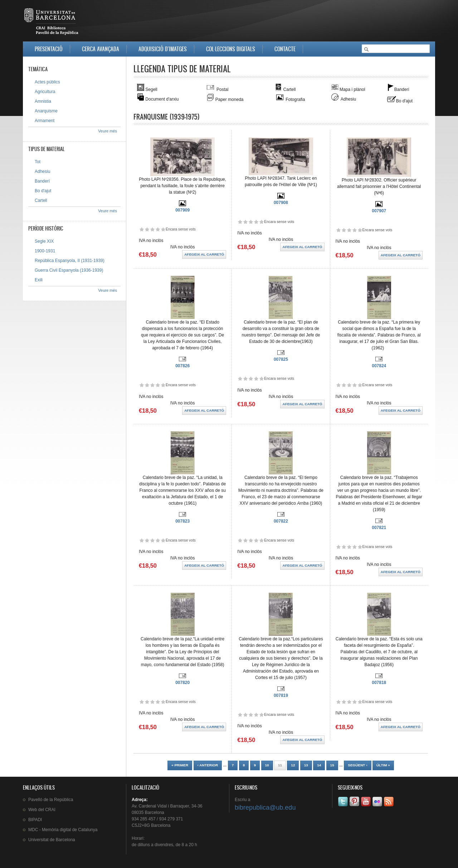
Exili (39, 280)
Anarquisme (46, 111)
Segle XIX (44, 241)
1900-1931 (45, 251)
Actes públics (47, 82)
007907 (379, 211)
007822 (281, 521)
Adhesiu (42, 171)
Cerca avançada (101, 49)
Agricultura (45, 92)
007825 (281, 359)
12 (293, 765)
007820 (182, 683)
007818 (379, 683)
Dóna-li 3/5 (152, 229)
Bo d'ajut (43, 191)
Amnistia (43, 101)
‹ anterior (208, 765)
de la (51, 800)
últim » (383, 765)
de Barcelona (52, 840)
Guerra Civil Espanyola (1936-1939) (69, 270)
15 (332, 765)
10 (267, 765)
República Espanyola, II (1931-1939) (70, 261)
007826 (182, 366)
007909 (182, 210)
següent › (357, 765)
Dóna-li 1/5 (142, 229)
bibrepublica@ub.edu (265, 808)
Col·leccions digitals (231, 49)
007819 (281, 695)
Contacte (285, 49)
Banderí (42, 181)
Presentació (49, 49)
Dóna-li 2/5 (147, 229)
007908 (281, 203)
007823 (182, 521)
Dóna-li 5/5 (163, 229)
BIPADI (35, 820)
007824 (379, 366)
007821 (379, 528)
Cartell (41, 200)
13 (306, 765)
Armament (45, 121)
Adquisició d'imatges (163, 49)
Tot (38, 162)
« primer (180, 765)
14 (319, 765)
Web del (42, 810)
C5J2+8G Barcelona (151, 825)
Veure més (108, 131)
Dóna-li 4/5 (158, 229)
